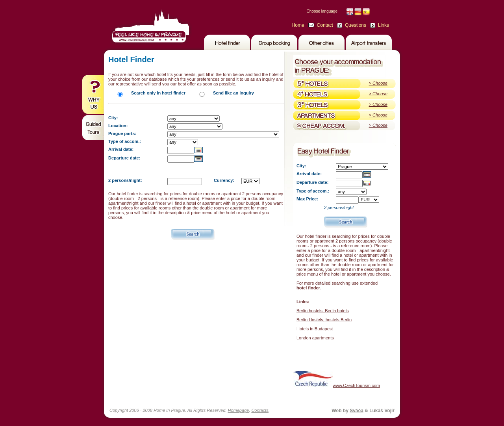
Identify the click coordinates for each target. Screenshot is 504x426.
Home (298, 25)
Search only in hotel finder (158, 93)
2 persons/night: (125, 180)
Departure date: (124, 158)
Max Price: (307, 199)
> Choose (378, 83)
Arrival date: (121, 149)
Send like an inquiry (233, 93)
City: (113, 118)
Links (384, 25)
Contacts (260, 410)
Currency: (224, 180)
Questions (356, 25)
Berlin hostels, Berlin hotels (323, 311)
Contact (325, 25)
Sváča (357, 411)
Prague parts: (122, 133)
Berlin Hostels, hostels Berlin (324, 320)
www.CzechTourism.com (337, 379)
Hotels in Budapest (315, 329)
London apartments (315, 338)
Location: (118, 126)
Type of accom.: (125, 141)
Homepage (238, 410)
